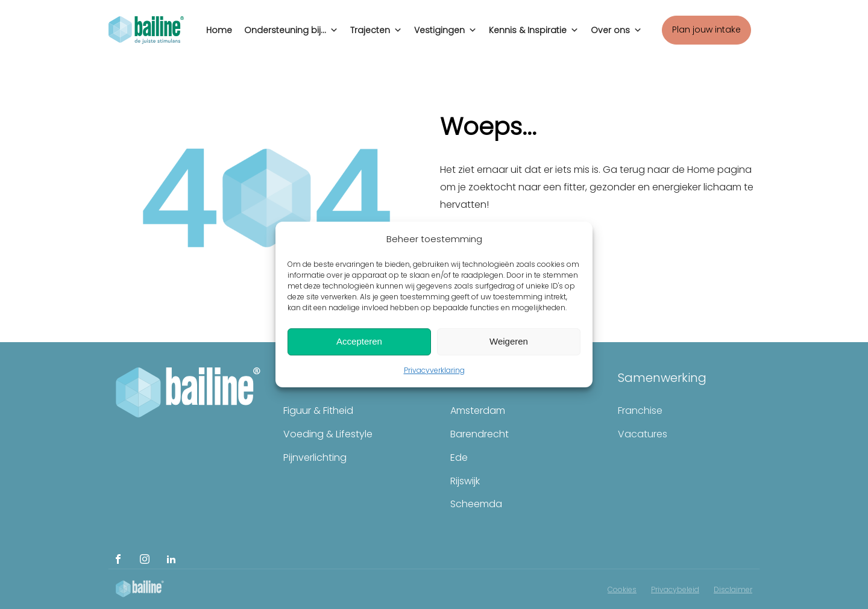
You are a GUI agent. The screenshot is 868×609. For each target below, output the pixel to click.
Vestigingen (445, 27)
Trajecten (376, 27)
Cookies (622, 589)
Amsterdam (478, 411)
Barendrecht (480, 434)
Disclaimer (733, 589)
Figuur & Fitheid (318, 411)
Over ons (616, 27)
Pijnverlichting (315, 458)
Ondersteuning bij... (291, 27)
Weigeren (509, 341)
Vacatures (643, 434)
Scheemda (476, 504)
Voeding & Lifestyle (328, 434)
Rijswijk (465, 481)
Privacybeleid (675, 589)
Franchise (640, 411)
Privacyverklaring (434, 370)
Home (219, 30)
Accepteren (359, 341)
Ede (459, 458)
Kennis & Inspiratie (534, 27)
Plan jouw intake (706, 30)
